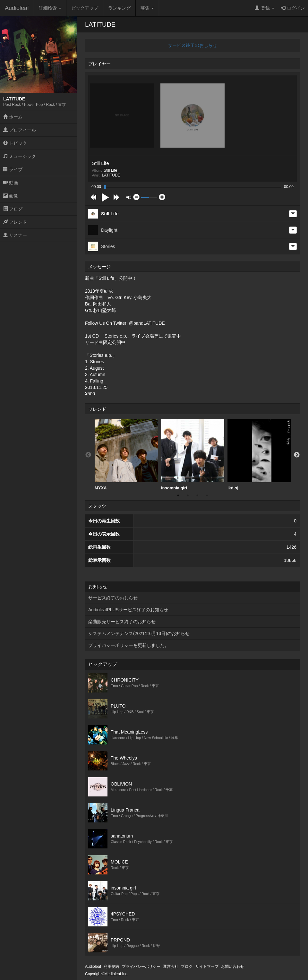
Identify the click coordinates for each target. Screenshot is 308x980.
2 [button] (188, 495)
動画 (11, 183)
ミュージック (20, 156)
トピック (15, 143)
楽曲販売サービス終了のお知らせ (122, 622)
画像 (11, 196)
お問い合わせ (233, 967)
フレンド (15, 222)
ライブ (13, 169)
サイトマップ (207, 967)
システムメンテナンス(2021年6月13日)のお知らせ (139, 633)
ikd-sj (259, 455)
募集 (147, 8)
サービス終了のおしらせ (193, 45)
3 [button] (197, 495)
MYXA (126, 455)
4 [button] (207, 495)
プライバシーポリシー (141, 967)
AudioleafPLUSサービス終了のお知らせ (128, 610)
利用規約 (111, 967)
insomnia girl (193, 455)
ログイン (293, 8)
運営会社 (171, 967)
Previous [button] (88, 455)
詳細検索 (50, 8)
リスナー (15, 235)
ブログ (13, 209)
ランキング (119, 8)
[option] (126, 455)
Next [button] (297, 455)
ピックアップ (85, 8)
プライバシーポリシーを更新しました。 (129, 645)
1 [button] (178, 495)
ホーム (13, 117)
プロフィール (20, 130)
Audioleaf (17, 8)
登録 (265, 8)
